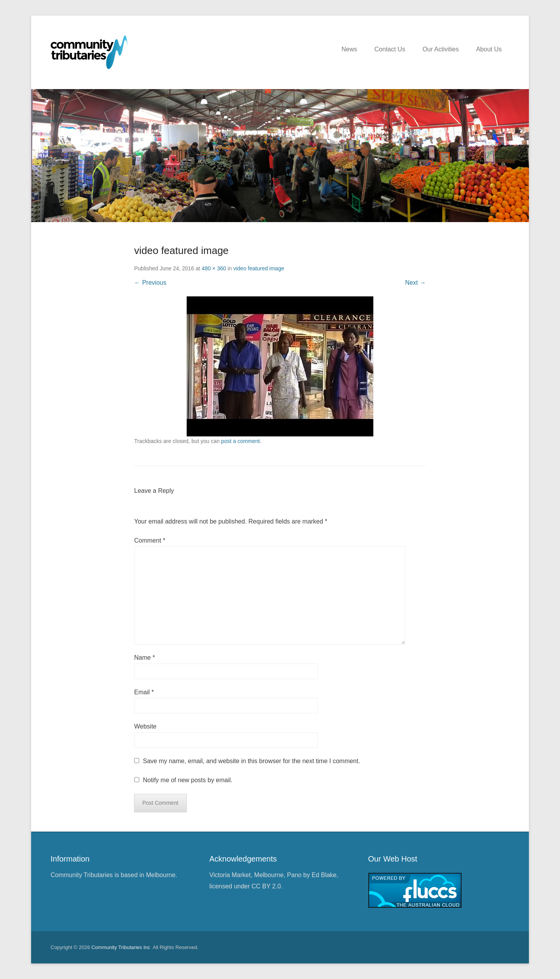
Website (145, 726)
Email (144, 692)
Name (144, 658)
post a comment (241, 441)
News (349, 49)
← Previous (150, 283)
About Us (489, 49)
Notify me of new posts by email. (187, 780)
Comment (150, 540)
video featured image (259, 268)
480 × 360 (214, 268)
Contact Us (390, 49)
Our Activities (440, 49)
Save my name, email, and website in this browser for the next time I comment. (251, 761)
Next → (416, 283)
